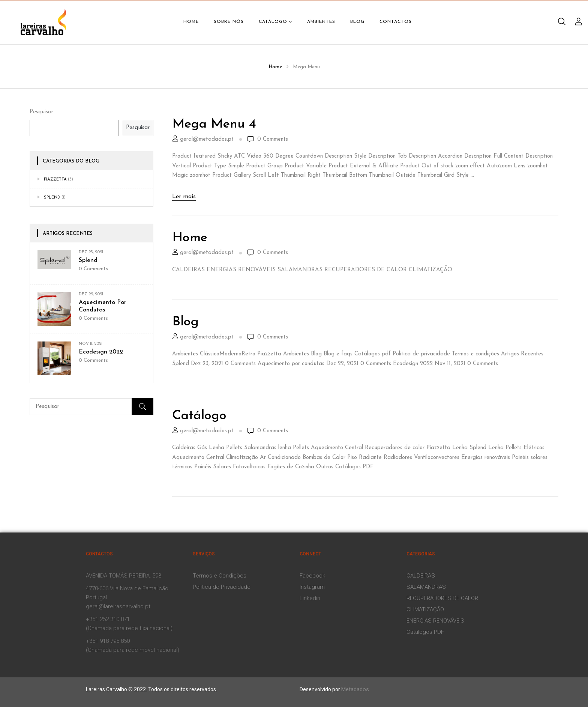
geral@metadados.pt (207, 139)
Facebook (312, 576)
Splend (52, 198)
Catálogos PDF (425, 632)
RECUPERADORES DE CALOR (442, 598)
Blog (185, 322)
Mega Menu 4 (214, 124)
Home (275, 67)
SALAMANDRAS (426, 587)
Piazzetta (55, 180)
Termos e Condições (220, 576)
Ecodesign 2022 (101, 352)
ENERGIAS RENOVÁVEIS (435, 621)
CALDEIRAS (421, 576)
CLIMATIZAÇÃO (425, 609)
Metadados (355, 689)
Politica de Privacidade (222, 587)
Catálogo (199, 416)
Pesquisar (41, 112)
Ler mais (184, 197)
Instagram (312, 587)
